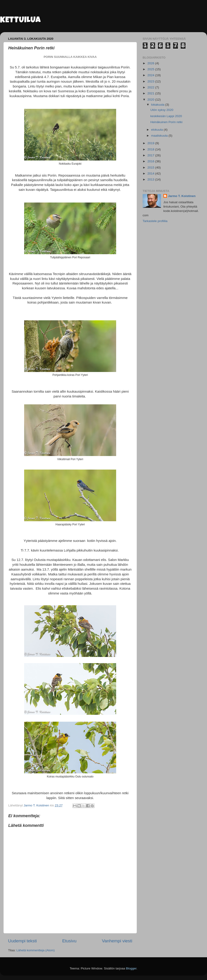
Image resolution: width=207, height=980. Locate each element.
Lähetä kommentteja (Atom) (36, 950)
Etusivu (69, 941)
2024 (151, 75)
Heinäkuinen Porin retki (167, 122)
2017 (151, 155)
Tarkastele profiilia (155, 221)
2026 (151, 63)
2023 (151, 81)
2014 (151, 173)
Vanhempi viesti (117, 941)
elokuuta (157, 130)
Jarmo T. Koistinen (182, 196)
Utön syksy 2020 (162, 110)
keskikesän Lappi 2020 (166, 116)
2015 (151, 168)
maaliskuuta (160, 136)
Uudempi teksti (22, 941)
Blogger (131, 968)
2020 (151, 100)
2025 (151, 69)
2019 (151, 143)
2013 (151, 179)
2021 (151, 93)
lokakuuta (158, 105)
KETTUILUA (20, 21)
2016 (151, 161)
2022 (151, 87)
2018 (151, 149)
